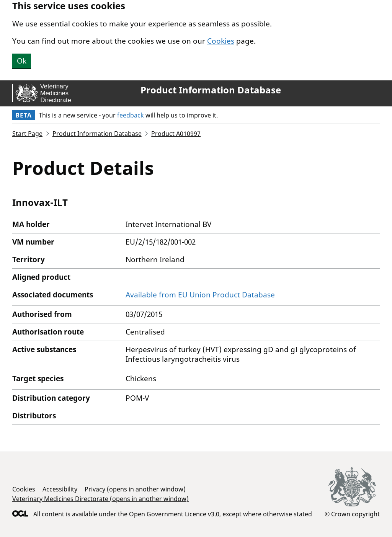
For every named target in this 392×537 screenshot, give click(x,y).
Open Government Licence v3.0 (174, 514)
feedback (131, 115)
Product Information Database (211, 90)
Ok (22, 61)
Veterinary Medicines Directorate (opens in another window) (100, 499)
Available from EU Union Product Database (200, 295)
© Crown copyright (352, 514)
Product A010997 (176, 134)
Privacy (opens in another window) (135, 489)
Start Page (27, 134)
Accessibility (60, 489)
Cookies (221, 41)
